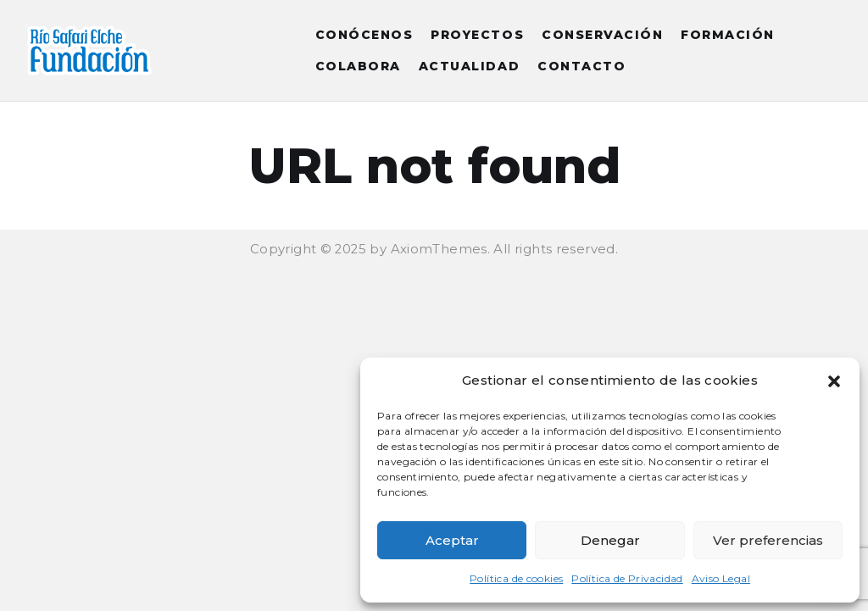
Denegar (610, 540)
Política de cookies (516, 578)
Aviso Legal (721, 578)
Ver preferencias (768, 540)
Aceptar (452, 540)
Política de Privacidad (627, 578)
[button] (834, 381)
